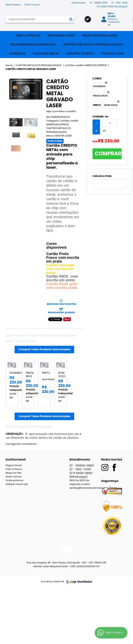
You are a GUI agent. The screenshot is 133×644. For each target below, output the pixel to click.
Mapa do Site (13, 473)
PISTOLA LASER (113, 54)
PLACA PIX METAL (46, 54)
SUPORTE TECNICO (80, 54)
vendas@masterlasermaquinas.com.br (93, 488)
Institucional (16, 460)
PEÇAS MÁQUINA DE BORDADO (33, 45)
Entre (111, 19)
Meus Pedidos (13, 5)
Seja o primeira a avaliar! (61, 111)
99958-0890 (99, 3)
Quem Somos (14, 477)
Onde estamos (15, 481)
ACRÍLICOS (17, 54)
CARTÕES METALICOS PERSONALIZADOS (93, 45)
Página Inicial (14, 465)
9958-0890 (112, 7)
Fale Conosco (32, 5)
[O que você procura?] (71, 19)
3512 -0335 (119, 3)
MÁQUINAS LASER (61, 35)
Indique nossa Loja (17, 484)
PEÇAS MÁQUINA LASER (100, 35)
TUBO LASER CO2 (28, 35)
